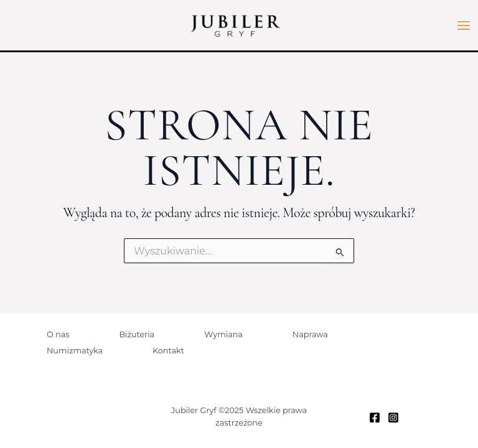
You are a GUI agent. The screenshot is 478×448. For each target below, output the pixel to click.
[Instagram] (393, 418)
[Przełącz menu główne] (464, 26)
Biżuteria (137, 334)
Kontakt (168, 351)
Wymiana (223, 334)
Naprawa (310, 334)
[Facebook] (375, 418)
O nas (58, 334)
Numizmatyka (75, 351)
